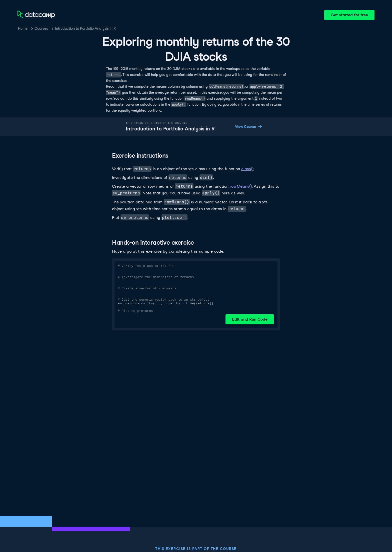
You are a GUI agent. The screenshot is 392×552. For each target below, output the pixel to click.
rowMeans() (241, 186)
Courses (41, 28)
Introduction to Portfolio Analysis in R (85, 28)
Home (23, 28)
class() (247, 169)
